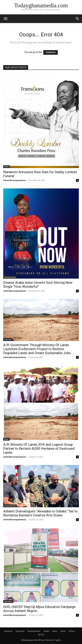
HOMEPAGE (51, 52)
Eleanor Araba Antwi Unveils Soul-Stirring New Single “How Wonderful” (38, 285)
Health (46, 631)
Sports (41, 635)
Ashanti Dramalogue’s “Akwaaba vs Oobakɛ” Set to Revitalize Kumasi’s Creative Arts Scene (40, 513)
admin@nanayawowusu (15, 180)
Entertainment (10, 277)
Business (9, 631)
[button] (78, 19)
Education (8, 601)
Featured (8, 340)
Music (55, 631)
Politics (72, 631)
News (6, 167)
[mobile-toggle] (5, 19)
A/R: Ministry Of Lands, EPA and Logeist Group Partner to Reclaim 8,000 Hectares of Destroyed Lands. (39, 449)
